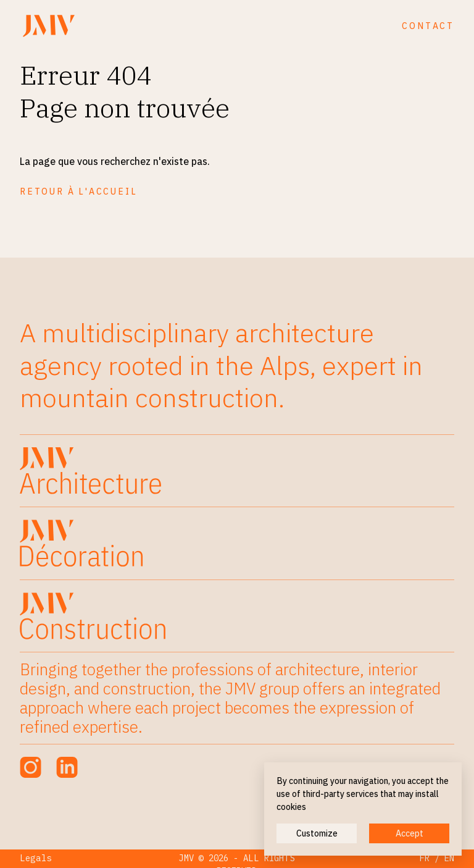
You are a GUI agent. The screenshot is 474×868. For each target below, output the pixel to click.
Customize (317, 833)
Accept (410, 833)
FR (425, 858)
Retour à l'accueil (78, 192)
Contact (428, 26)
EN (449, 858)
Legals (36, 858)
